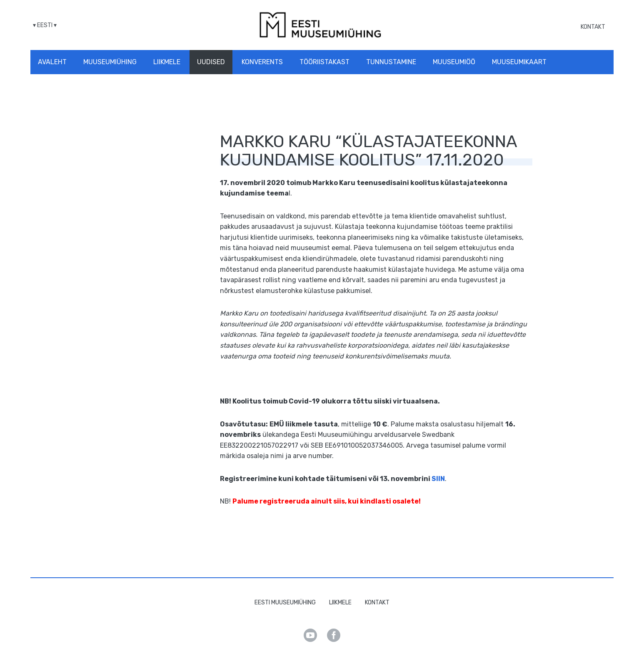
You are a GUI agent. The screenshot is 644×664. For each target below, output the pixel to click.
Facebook (334, 635)
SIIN (438, 479)
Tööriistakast (324, 62)
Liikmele (167, 62)
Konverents (262, 62)
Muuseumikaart (519, 62)
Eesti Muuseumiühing (285, 603)
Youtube (310, 635)
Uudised (211, 62)
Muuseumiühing (110, 62)
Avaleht (52, 62)
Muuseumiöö (454, 62)
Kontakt (593, 27)
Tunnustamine (391, 62)
